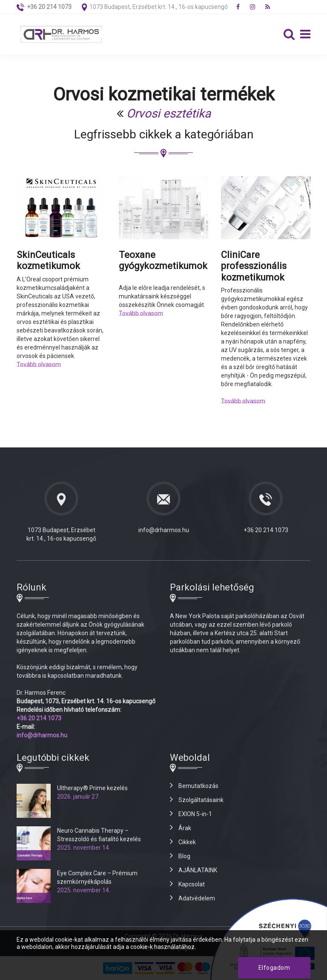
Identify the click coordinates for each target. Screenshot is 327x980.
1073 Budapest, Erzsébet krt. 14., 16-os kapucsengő (159, 7)
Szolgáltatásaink (201, 800)
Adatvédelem (197, 898)
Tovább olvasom (39, 364)
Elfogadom (274, 968)
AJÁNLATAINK (198, 870)
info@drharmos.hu (164, 530)
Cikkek (187, 842)
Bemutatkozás (198, 786)
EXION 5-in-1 (195, 814)
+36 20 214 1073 (266, 530)
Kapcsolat (192, 884)
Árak (185, 828)
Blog (184, 856)
